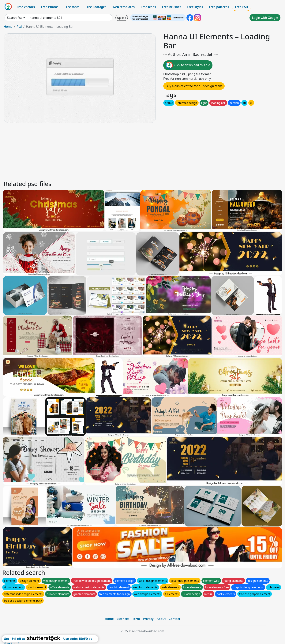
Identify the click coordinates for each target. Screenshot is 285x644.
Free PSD (242, 7)
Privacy (148, 619)
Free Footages (96, 7)
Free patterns (219, 7)
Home (8, 27)
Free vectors (26, 7)
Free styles (195, 7)
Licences (123, 619)
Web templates (124, 7)
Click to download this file (188, 65)
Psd (19, 27)
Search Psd (15, 18)
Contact (174, 619)
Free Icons (148, 7)
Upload (122, 18)
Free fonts (72, 7)
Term (136, 619)
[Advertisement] (117, 151)
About (161, 619)
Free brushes (172, 7)
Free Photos (50, 7)
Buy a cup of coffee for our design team (194, 86)
